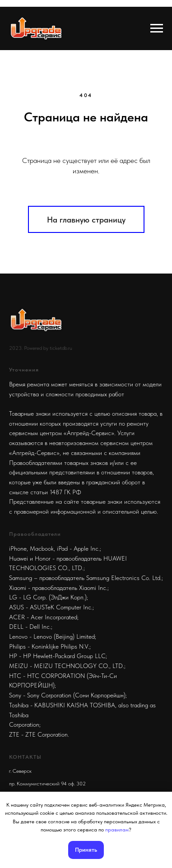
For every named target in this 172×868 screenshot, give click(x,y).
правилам (117, 830)
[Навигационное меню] (157, 28)
